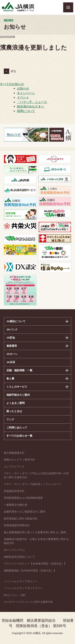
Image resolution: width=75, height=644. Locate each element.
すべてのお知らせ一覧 (19, 436)
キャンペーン (26, 93)
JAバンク (12, 329)
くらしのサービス (17, 387)
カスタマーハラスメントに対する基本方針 (28, 602)
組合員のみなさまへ (30, 106)
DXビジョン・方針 (15, 595)
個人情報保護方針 (14, 453)
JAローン (12, 354)
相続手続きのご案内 (18, 395)
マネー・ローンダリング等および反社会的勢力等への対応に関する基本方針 (36, 475)
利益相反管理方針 (14, 491)
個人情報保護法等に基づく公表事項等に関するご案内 (35, 532)
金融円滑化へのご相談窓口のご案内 (25, 512)
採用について (26, 111)
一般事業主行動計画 (15, 505)
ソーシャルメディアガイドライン (23, 588)
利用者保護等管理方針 (17, 525)
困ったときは (14, 411)
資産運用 (12, 346)
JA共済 (11, 362)
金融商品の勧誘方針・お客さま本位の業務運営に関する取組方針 (36, 541)
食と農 (10, 378)
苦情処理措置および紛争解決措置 (23, 498)
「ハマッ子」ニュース (32, 102)
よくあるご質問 (15, 403)
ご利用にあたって (17, 428)
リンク (10, 419)
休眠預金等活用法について (19, 557)
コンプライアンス (14, 467)
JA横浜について (16, 321)
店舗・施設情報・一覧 (19, 370)
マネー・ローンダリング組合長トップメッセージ (32, 484)
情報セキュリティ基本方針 (19, 460)
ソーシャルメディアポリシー (21, 581)
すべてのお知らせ (12, 84)
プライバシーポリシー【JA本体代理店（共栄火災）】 (35, 564)
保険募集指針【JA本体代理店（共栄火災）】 (30, 571)
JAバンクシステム (14, 550)
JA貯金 (11, 338)
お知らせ (23, 88)
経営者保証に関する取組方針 (21, 519)
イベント (23, 97)
